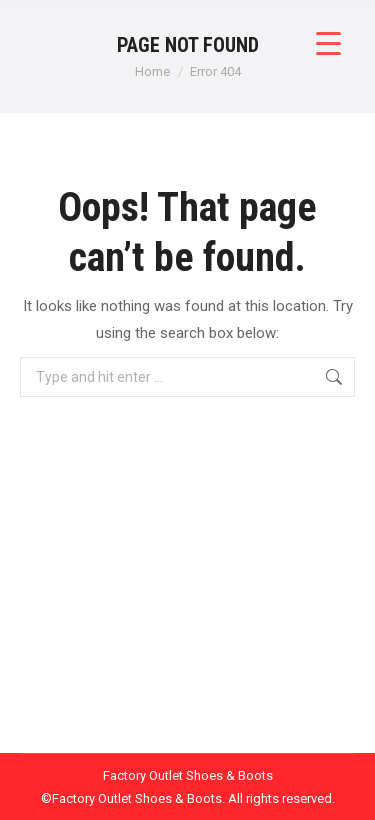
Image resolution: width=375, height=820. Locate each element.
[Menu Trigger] (328, 42)
